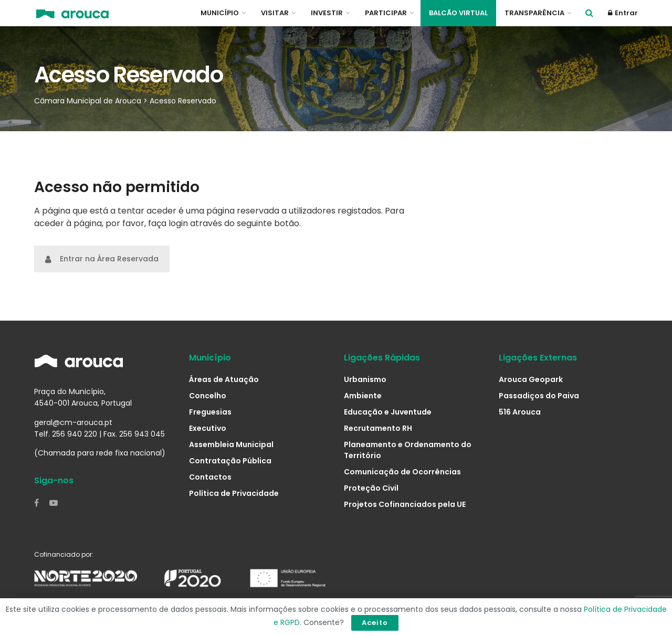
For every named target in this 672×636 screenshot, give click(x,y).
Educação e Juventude (388, 412)
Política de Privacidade (234, 493)
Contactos (210, 477)
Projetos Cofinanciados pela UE (405, 504)
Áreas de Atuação (224, 379)
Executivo (208, 428)
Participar (386, 13)
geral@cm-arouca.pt (73, 422)
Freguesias (210, 412)
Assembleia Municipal (231, 444)
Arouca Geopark (531, 379)
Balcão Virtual (458, 13)
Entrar (623, 13)
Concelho (208, 396)
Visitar (275, 13)
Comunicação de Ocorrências (402, 472)
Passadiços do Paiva (539, 396)
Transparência (534, 13)
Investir (327, 13)
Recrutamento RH (378, 428)
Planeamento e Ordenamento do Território (408, 450)
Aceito (375, 623)
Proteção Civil (371, 488)
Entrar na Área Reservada (102, 259)
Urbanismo (365, 379)
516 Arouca (520, 412)
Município (220, 13)
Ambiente (363, 396)
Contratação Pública (230, 461)
